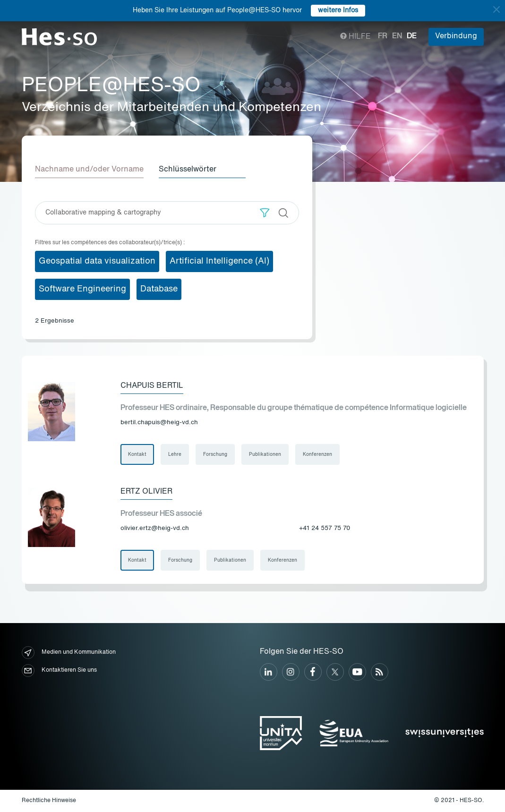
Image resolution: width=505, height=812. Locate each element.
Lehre (175, 454)
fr (383, 36)
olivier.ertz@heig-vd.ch (155, 528)
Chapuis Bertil (152, 386)
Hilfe (355, 37)
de (412, 36)
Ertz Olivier (146, 492)
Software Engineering (82, 289)
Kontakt (137, 454)
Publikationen (265, 454)
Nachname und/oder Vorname (89, 170)
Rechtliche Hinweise (49, 801)
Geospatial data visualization (97, 261)
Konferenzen (317, 454)
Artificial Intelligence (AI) (219, 261)
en (397, 36)
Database (159, 289)
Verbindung (456, 36)
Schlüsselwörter (188, 170)
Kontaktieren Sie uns (59, 671)
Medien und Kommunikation (69, 653)
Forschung (215, 454)
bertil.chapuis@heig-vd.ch (159, 423)
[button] (265, 213)
